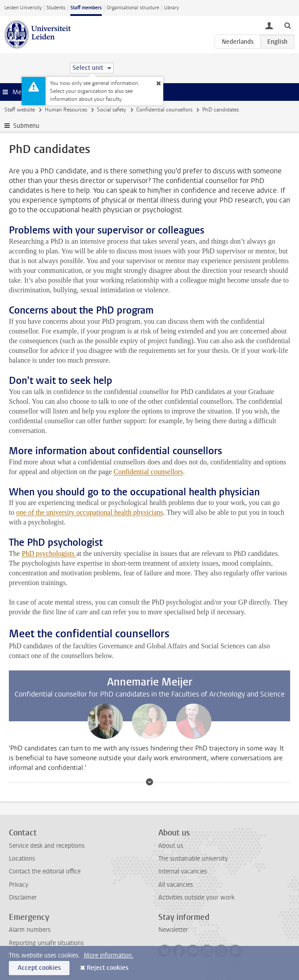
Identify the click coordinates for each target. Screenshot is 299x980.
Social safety (111, 110)
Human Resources (66, 110)
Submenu (26, 126)
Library (171, 8)
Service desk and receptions (47, 846)
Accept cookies (39, 968)
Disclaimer (23, 898)
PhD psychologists (49, 553)
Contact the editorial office (45, 871)
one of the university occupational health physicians (89, 512)
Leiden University (23, 8)
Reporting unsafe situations (46, 943)
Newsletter (173, 930)
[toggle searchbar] (287, 25)
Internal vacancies (183, 871)
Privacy (19, 885)
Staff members (86, 8)
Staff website (20, 110)
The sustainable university (193, 859)
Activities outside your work (196, 898)
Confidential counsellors (164, 110)
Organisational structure (133, 8)
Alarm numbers (30, 930)
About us (171, 846)
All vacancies (176, 885)
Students (56, 8)
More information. (109, 955)
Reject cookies (107, 968)
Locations (22, 859)
